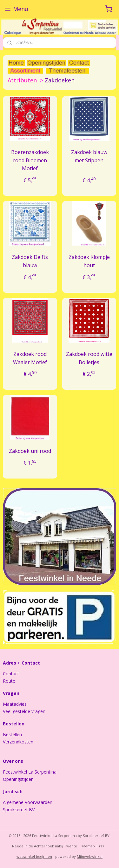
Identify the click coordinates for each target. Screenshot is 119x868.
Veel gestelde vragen (24, 711)
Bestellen (12, 734)
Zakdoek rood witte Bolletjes (89, 358)
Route (9, 681)
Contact (11, 674)
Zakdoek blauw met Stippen (89, 156)
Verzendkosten (18, 742)
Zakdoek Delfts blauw (30, 261)
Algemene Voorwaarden (28, 802)
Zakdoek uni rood (30, 451)
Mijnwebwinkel (90, 856)
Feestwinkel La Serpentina (30, 772)
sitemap (88, 846)
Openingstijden (18, 779)
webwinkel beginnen (34, 856)
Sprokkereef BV (19, 810)
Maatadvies (15, 704)
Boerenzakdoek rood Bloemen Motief (30, 160)
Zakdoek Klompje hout (89, 261)
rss (101, 846)
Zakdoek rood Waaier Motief (30, 358)
